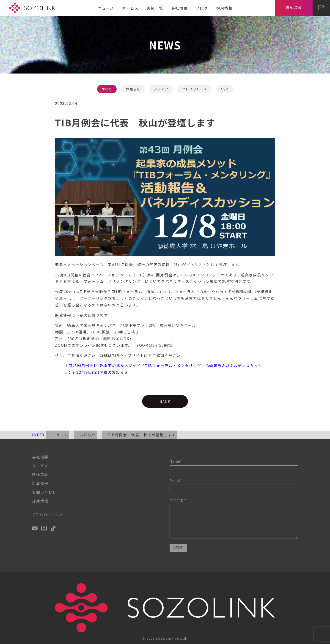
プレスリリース (195, 89)
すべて (107, 89)
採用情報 (224, 8)
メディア (161, 89)
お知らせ (133, 89)
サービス (130, 8)
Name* (234, 467)
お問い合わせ (44, 492)
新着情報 (40, 483)
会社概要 (179, 8)
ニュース (106, 8)
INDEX (38, 435)
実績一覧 (155, 8)
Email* (234, 486)
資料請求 (294, 8)
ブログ (202, 8)
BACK (165, 401)
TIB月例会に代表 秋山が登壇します (142, 435)
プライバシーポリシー (49, 514)
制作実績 (40, 475)
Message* (234, 519)
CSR (225, 89)
